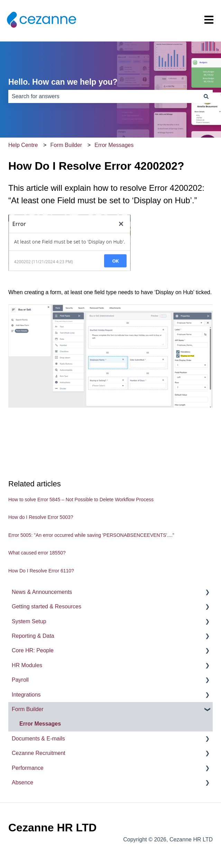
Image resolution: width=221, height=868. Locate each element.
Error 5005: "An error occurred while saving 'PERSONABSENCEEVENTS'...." (91, 535)
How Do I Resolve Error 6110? (41, 571)
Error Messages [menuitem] (40, 724)
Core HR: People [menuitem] (33, 650)
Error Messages (114, 145)
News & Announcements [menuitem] (42, 592)
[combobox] (104, 96)
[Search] (206, 96)
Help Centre (23, 145)
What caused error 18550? (37, 553)
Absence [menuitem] (22, 782)
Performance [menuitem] (28, 768)
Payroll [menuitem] (20, 680)
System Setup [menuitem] (29, 621)
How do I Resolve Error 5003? (41, 517)
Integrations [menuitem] (26, 695)
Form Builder (66, 145)
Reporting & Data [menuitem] (33, 636)
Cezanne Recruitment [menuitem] (39, 753)
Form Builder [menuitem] (28, 709)
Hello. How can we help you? (63, 82)
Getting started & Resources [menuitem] (47, 606)
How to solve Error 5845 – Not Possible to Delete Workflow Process (81, 500)
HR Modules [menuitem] (27, 665)
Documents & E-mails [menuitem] (38, 739)
